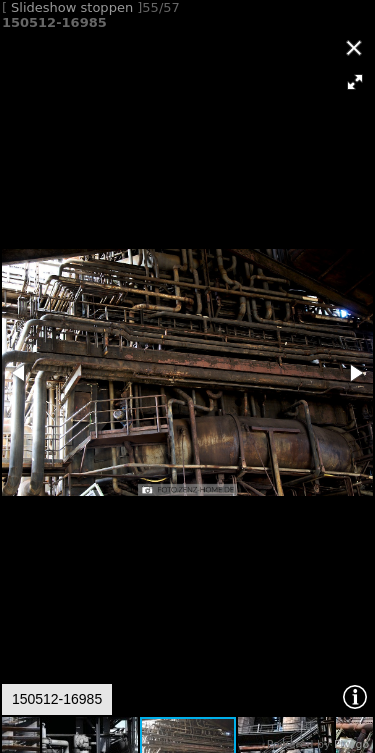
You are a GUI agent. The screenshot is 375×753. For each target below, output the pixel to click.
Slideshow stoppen (72, 7)
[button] (355, 82)
